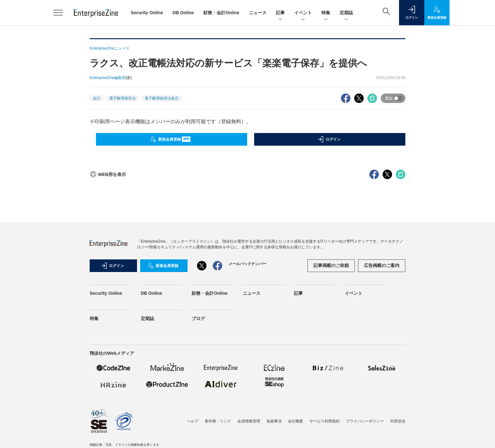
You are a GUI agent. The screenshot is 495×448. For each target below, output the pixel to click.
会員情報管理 (249, 421)
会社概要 (295, 421)
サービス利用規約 (325, 421)
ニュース (258, 13)
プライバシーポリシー (365, 421)
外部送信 (398, 421)
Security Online (147, 13)
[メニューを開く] (58, 13)
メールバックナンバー (247, 264)
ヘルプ (193, 421)
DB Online (183, 13)
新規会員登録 (170, 139)
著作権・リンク (218, 421)
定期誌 (346, 13)
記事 (280, 13)
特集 (326, 13)
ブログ (198, 318)
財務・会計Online (221, 13)
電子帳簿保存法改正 (162, 98)
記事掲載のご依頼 (331, 265)
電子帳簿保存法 (122, 98)
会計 (97, 98)
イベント (303, 13)
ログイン (329, 139)
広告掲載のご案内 (382, 265)
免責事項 (274, 421)
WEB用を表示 (108, 174)
